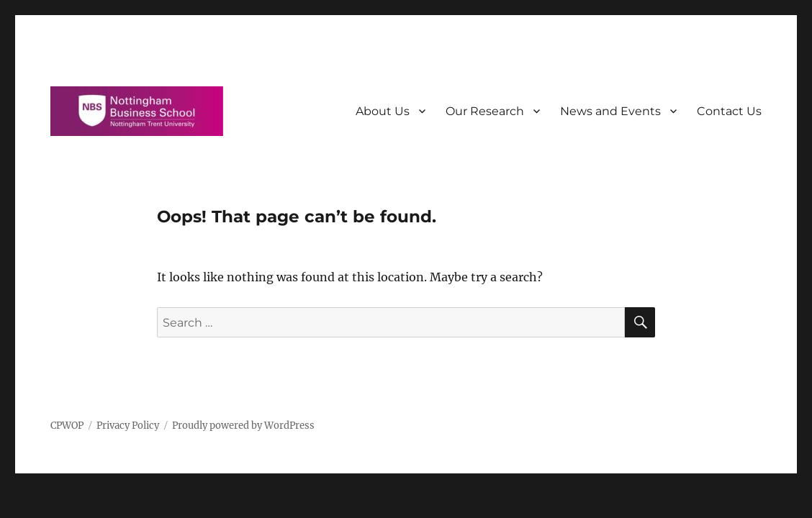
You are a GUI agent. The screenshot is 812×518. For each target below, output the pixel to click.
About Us (383, 111)
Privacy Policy (128, 426)
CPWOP (67, 426)
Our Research (485, 111)
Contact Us (729, 111)
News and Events (610, 111)
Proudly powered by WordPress (243, 426)
